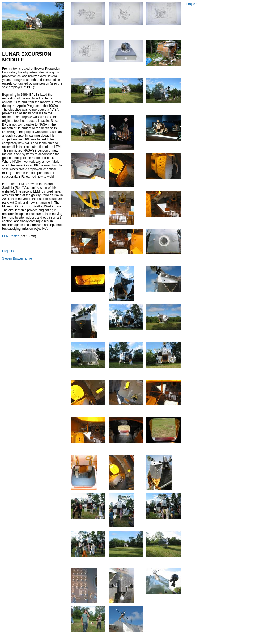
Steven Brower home (17, 258)
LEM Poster (10, 236)
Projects (8, 251)
